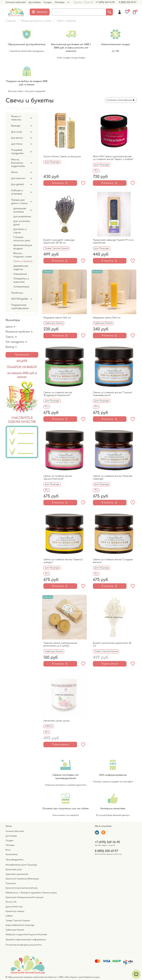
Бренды (16, 126)
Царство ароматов (17, 874)
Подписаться (110, 664)
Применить (22, 355)
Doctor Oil (11, 902)
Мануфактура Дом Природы (21, 865)
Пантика (11, 883)
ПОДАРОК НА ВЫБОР (22, 367)
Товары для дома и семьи (36, 21)
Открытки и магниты (21, 280)
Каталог (40, 12)
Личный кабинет (16, 2)
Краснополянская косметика (21, 888)
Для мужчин (18, 178)
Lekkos (9, 916)
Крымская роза (14, 869)
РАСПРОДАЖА (20, 299)
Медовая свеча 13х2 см (57, 318)
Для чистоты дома (22, 223)
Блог (8, 850)
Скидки (48, 2)
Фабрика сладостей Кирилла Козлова (26, 934)
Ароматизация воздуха (23, 247)
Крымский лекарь (15, 911)
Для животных (22, 217)
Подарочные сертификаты (20, 307)
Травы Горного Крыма (18, 921)
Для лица (17, 132)
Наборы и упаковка (17, 192)
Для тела (17, 144)
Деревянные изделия (21, 268)
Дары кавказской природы (20, 925)
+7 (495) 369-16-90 (105, 2)
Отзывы (59, 2)
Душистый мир (14, 907)
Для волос (17, 138)
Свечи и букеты (23, 261)
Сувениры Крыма (15, 930)
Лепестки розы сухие (56, 721)
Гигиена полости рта (22, 239)
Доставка (35, 2)
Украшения (20, 274)
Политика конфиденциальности (24, 945)
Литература (21, 287)
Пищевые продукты (17, 152)
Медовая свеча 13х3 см (107, 318)
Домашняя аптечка (20, 210)
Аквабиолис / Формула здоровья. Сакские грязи (31, 893)
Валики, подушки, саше (22, 255)
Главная (10, 21)
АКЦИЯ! (22, 361)
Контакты (12, 854)
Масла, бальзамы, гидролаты (18, 163)
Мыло (14, 172)
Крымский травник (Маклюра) (22, 879)
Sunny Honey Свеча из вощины (62, 157)
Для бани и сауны (20, 231)
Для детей (18, 184)
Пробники (17, 293)
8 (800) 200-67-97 (128, 2)
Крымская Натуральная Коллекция (24, 897)
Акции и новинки (16, 118)
